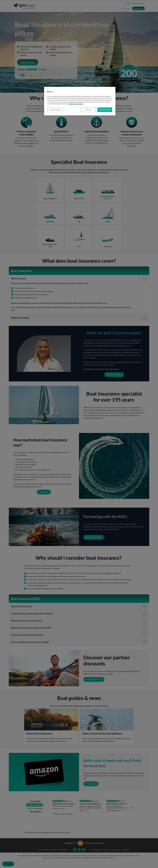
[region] (80, 101)
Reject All (88, 110)
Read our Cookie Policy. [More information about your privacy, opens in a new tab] (76, 104)
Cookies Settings (55, 110)
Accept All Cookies (105, 110)
